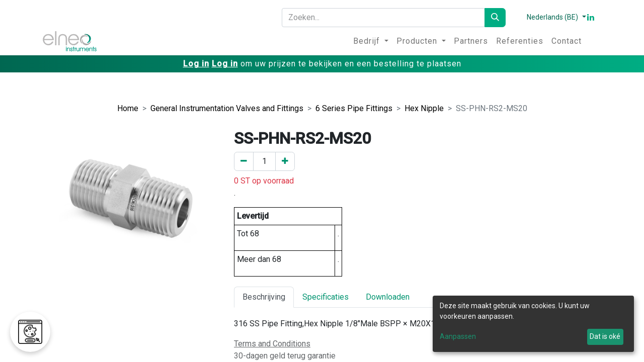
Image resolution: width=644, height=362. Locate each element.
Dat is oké (605, 336)
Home (128, 108)
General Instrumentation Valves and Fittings (227, 108)
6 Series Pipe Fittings (354, 108)
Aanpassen (458, 336)
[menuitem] (371, 41)
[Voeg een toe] (285, 161)
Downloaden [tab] (388, 297)
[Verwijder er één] (244, 161)
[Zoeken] (495, 18)
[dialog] (533, 324)
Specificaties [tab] (326, 297)
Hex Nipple (424, 108)
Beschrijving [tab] (264, 297)
